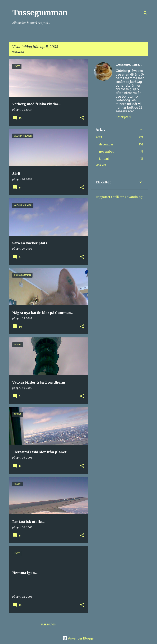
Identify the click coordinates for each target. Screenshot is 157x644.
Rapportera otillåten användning (119, 197)
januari (104, 159)
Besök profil (123, 117)
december (106, 144)
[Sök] (146, 13)
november (106, 152)
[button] (82, 118)
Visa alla (18, 52)
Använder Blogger (78, 638)
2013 (99, 137)
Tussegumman (40, 13)
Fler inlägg (48, 624)
